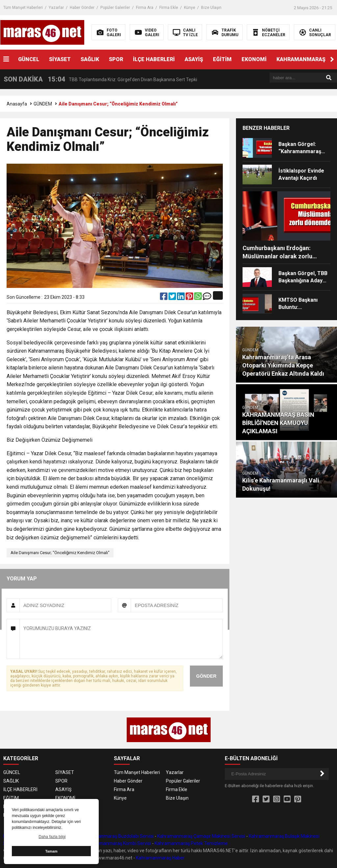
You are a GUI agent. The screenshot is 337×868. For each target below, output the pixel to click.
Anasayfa (17, 104)
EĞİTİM (222, 59)
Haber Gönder (82, 8)
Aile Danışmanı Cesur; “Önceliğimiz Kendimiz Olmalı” (60, 553)
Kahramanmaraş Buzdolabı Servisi (118, 836)
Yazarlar (56, 8)
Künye (190, 8)
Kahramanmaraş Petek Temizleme (191, 843)
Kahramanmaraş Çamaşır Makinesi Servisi (201, 836)
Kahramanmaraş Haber (160, 858)
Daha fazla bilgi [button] (52, 837)
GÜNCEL (29, 59)
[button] (332, 59)
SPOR (116, 59)
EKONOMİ (254, 59)
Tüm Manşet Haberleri (23, 8)
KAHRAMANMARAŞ (301, 59)
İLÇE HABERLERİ (154, 59)
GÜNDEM (43, 104)
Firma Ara (145, 8)
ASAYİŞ (194, 59)
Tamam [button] (51, 851)
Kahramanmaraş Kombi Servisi (119, 843)
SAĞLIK (90, 59)
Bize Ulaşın (211, 8)
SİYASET (60, 59)
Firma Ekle (169, 8)
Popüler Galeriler (115, 8)
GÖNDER (206, 676)
